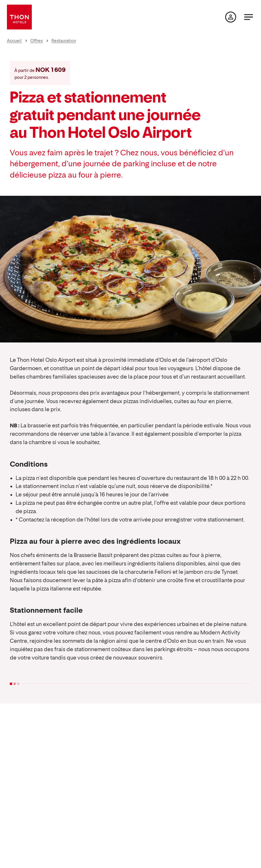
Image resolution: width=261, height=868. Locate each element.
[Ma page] (231, 17)
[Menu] (249, 17)
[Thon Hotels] (19, 17)
